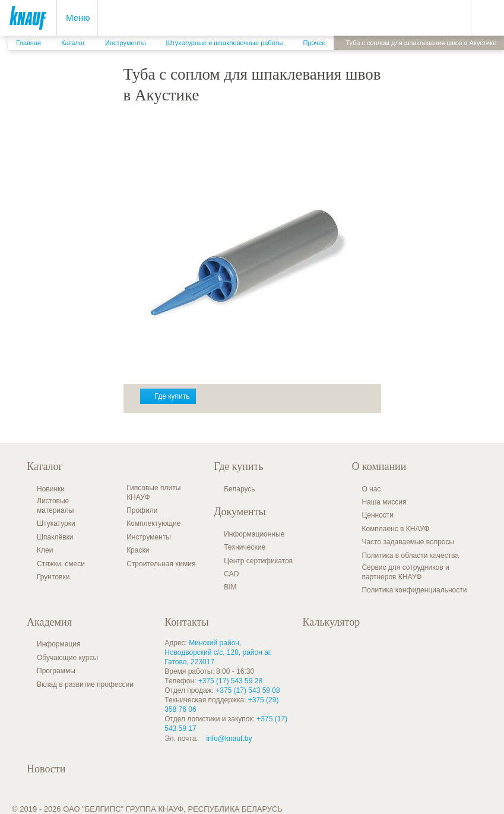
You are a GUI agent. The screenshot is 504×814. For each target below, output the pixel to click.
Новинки (51, 489)
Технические (245, 547)
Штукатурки (56, 523)
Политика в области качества (410, 556)
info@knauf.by (229, 739)
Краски (138, 550)
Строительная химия (161, 564)
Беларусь (239, 489)
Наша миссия (384, 502)
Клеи (45, 550)
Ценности (378, 515)
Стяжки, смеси (61, 564)
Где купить (172, 396)
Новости (46, 769)
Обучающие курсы (67, 658)
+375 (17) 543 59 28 (230, 681)
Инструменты (149, 537)
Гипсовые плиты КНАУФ (153, 493)
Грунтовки (53, 577)
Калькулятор (332, 622)
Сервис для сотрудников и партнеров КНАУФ (405, 572)
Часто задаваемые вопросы (408, 542)
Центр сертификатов (258, 561)
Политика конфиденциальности (414, 590)
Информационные (254, 534)
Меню (78, 18)
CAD (231, 574)
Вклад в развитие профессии (85, 684)
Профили (142, 510)
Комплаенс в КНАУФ (395, 529)
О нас (371, 489)
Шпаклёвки (55, 537)
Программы (56, 671)
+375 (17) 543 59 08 (248, 690)
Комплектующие (153, 523)
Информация (58, 644)
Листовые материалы (55, 506)
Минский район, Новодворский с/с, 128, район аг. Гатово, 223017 (218, 652)
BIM (230, 587)
